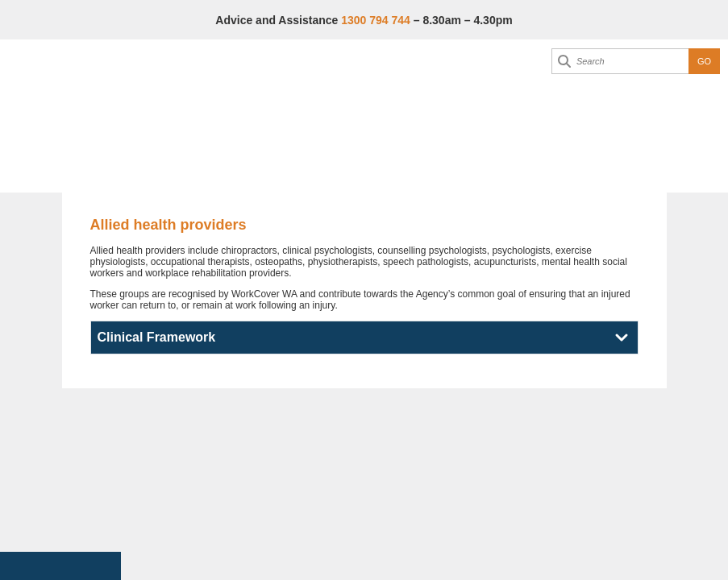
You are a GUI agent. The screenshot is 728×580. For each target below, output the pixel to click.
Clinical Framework (157, 337)
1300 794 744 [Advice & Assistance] (376, 20)
